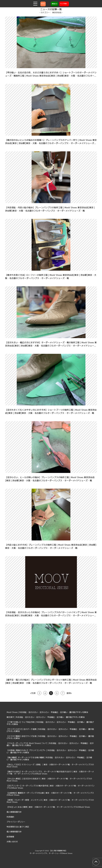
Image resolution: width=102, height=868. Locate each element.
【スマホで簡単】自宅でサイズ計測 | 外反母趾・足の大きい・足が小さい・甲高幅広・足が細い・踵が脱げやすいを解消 (50, 737)
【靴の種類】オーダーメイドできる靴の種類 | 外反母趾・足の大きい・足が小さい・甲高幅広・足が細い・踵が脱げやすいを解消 (49, 758)
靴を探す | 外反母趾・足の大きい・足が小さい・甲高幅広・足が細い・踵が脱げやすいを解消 (46, 717)
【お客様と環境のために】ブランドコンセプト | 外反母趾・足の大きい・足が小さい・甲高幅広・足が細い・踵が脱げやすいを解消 (50, 751)
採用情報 (10, 837)
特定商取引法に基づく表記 (18, 827)
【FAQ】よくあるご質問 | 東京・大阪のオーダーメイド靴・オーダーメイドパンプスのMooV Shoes (48, 807)
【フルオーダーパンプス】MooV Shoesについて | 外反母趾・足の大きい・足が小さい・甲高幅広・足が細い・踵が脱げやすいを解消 (50, 744)
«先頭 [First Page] (33, 693)
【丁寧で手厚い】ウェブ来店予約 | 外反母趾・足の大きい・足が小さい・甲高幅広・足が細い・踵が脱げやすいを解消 (50, 723)
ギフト (43, 4)
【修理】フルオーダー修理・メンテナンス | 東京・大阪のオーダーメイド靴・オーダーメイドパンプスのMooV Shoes (50, 801)
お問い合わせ (12, 842)
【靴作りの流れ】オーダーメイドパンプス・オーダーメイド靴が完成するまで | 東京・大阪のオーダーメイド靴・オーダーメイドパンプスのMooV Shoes (50, 773)
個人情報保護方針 (14, 812)
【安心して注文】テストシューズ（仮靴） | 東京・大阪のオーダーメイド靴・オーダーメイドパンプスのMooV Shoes (50, 766)
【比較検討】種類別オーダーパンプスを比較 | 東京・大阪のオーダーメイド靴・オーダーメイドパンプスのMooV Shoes (50, 794)
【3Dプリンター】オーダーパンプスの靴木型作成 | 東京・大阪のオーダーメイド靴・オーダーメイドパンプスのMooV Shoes (51, 787)
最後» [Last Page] (69, 693)
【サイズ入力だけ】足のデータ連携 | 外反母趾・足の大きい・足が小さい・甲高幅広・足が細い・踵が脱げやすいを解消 (50, 730)
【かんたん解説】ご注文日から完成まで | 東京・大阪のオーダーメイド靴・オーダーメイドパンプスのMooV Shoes (49, 780)
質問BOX (54, 4)
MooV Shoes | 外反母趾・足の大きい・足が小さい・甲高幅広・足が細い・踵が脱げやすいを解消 (47, 712)
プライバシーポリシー (16, 822)
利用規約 (10, 817)
